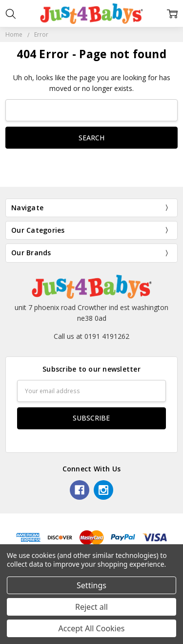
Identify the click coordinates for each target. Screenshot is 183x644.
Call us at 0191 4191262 (91, 336)
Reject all (91, 607)
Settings (91, 585)
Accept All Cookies (92, 628)
